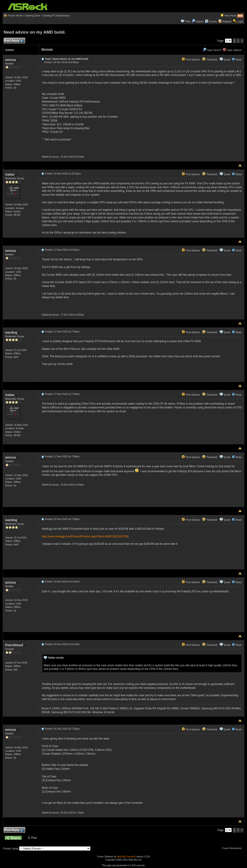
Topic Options (232, 50)
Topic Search (212, 50)
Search (200, 21)
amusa (12, 60)
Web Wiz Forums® (126, 857)
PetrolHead (15, 645)
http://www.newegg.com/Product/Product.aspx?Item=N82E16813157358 (85, 536)
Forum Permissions (233, 848)
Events (211, 21)
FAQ (188, 21)
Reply (239, 60)
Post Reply (14, 41)
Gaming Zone (33, 16)
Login (240, 21)
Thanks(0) (210, 60)
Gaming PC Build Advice (56, 16)
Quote (227, 60)
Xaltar (11, 174)
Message (47, 49)
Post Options (191, 60)
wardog (12, 332)
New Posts (230, 16)
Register (227, 21)
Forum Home (15, 16)
